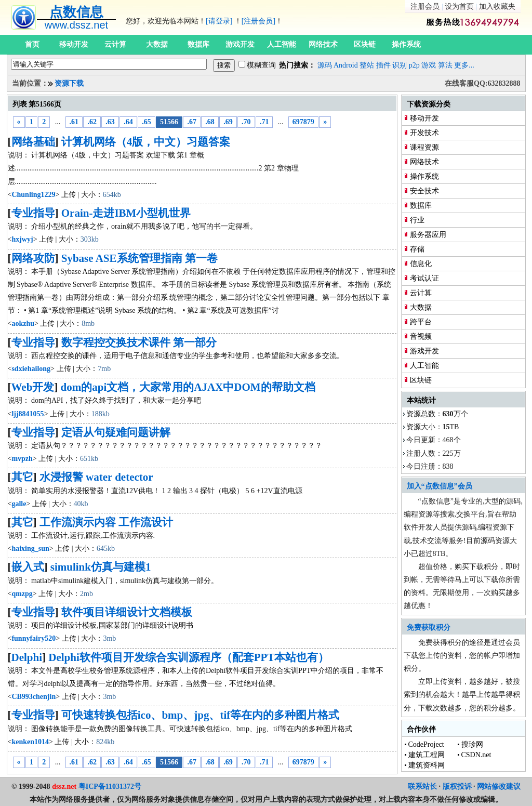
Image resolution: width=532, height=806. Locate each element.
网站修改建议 (499, 787)
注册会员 (425, 6)
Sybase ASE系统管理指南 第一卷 (139, 258)
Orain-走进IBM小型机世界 (126, 213)
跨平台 (421, 322)
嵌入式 (28, 567)
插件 (383, 65)
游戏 (429, 65)
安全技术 (424, 191)
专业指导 (33, 213)
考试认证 (424, 278)
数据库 (198, 44)
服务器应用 (428, 235)
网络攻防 (33, 258)
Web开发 (33, 387)
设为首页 (459, 6)
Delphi (27, 657)
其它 (22, 477)
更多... (464, 65)
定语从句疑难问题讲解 (116, 432)
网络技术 (323, 44)
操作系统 (406, 44)
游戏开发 (240, 44)
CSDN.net (476, 755)
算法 (445, 65)
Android (346, 65)
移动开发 (74, 44)
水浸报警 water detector (96, 477)
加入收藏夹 (497, 6)
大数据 (157, 44)
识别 (400, 65)
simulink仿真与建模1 (101, 567)
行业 (417, 220)
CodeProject (426, 744)
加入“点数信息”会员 (440, 486)
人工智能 (282, 44)
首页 (32, 44)
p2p (414, 65)
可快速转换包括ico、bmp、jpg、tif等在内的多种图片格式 (201, 715)
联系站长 (422, 787)
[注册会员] (258, 21)
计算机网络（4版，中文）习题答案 (146, 142)
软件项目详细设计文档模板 (127, 612)
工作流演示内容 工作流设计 (106, 522)
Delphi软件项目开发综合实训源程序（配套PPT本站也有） (189, 657)
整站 (367, 65)
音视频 (421, 336)
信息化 (421, 264)
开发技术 (424, 133)
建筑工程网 (427, 755)
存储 (417, 249)
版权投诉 (457, 787)
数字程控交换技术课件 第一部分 (139, 342)
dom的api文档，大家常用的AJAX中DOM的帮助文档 (188, 387)
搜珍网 (472, 744)
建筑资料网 (427, 765)
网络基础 (33, 142)
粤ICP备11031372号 (110, 787)
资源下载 (69, 83)
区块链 (365, 44)
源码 (325, 65)
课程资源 (424, 147)
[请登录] (219, 21)
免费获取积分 (429, 627)
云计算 (115, 44)
